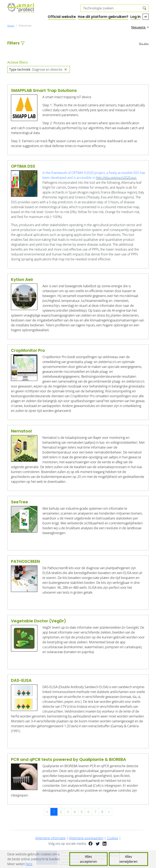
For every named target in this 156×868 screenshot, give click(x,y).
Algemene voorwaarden (86, 838)
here (29, 864)
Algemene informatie (50, 838)
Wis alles (144, 43)
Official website (62, 17)
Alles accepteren (88, 859)
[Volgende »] (109, 812)
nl (146, 17)
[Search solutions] (111, 8)
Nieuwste (139, 27)
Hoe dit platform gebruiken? (103, 17)
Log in (135, 17)
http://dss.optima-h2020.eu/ (116, 178)
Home (11, 26)
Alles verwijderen (128, 859)
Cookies (113, 838)
